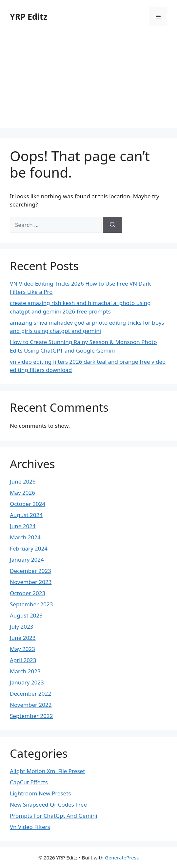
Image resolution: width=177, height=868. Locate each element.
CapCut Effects (29, 782)
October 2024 (28, 504)
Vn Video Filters (30, 827)
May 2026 (22, 493)
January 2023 (27, 682)
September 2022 (31, 716)
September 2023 (31, 604)
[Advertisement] (88, 82)
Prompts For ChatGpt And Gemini (54, 816)
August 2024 (26, 515)
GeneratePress (122, 857)
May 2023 (22, 649)
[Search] (113, 225)
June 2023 (23, 638)
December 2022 (30, 694)
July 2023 (22, 627)
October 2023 (28, 593)
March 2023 (25, 671)
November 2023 (31, 582)
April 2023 (23, 660)
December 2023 (30, 571)
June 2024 (23, 526)
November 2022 (31, 705)
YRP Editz (29, 16)
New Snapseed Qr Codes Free (48, 804)
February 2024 (29, 548)
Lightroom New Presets (40, 793)
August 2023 (26, 615)
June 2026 (23, 481)
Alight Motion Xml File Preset (47, 771)
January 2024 (27, 560)
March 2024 (25, 537)
